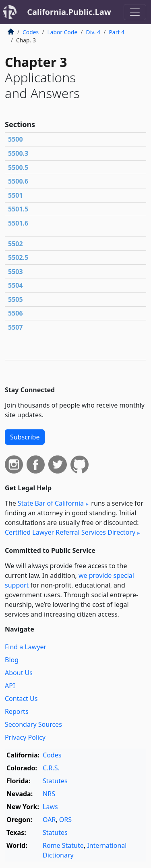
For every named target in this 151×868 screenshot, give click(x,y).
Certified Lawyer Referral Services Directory (70, 532)
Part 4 (117, 32)
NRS (49, 794)
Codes (31, 32)
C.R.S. (51, 768)
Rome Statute (63, 845)
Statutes (55, 781)
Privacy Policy (25, 737)
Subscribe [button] (25, 437)
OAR (49, 820)
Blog (12, 660)
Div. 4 (93, 32)
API (10, 686)
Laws (50, 807)
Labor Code (62, 32)
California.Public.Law (69, 12)
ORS (65, 820)
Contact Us (21, 699)
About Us (19, 673)
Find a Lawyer (26, 647)
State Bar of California (51, 503)
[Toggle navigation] (135, 12)
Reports (17, 711)
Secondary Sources (33, 724)
